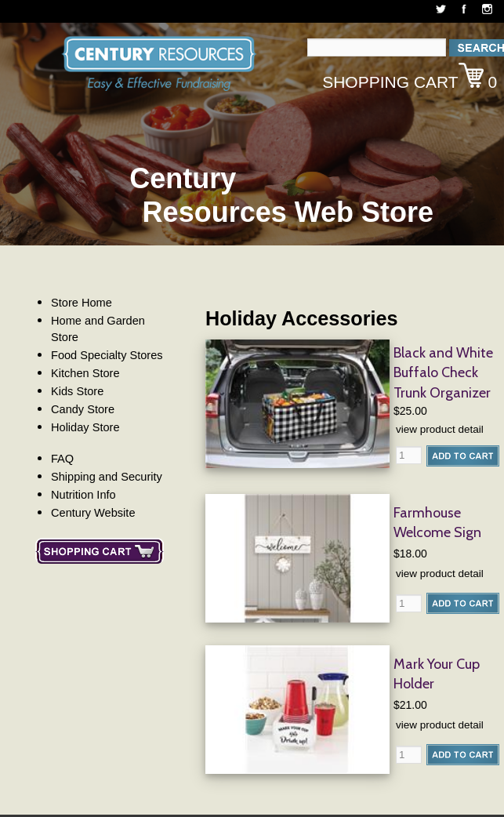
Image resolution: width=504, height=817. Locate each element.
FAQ (62, 459)
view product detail (440, 429)
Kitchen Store (85, 373)
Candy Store (83, 409)
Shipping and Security (107, 477)
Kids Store (77, 391)
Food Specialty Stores (107, 355)
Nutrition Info (83, 495)
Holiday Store (85, 427)
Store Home (82, 303)
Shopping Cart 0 (410, 77)
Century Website (93, 513)
